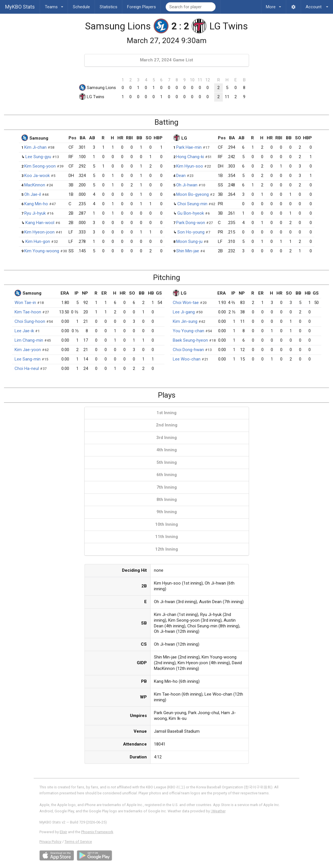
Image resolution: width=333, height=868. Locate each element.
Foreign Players (142, 7)
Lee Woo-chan (187, 359)
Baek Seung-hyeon (190, 340)
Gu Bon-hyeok (191, 213)
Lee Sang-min (28, 359)
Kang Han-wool (40, 223)
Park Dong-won (191, 223)
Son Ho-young (191, 232)
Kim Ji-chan (35, 147)
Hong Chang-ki (190, 157)
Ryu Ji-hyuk (35, 213)
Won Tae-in (25, 303)
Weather (218, 811)
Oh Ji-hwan (187, 185)
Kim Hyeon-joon (39, 232)
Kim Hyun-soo (190, 166)
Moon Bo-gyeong (192, 194)
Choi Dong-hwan (188, 350)
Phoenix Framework (97, 832)
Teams (54, 5)
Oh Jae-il (33, 194)
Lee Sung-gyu (38, 157)
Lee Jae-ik (24, 331)
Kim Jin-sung (185, 321)
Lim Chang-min (29, 340)
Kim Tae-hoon (28, 312)
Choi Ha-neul (27, 368)
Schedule (81, 7)
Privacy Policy (50, 842)
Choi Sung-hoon (30, 321)
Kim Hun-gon (38, 241)
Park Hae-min (189, 147)
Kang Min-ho (36, 204)
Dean (181, 176)
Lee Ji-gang (184, 312)
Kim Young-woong (42, 251)
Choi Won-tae (186, 303)
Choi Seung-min (192, 204)
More (274, 5)
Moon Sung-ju (189, 241)
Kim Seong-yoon (40, 166)
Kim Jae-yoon (28, 350)
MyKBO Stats (20, 7)
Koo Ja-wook (37, 176)
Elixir (63, 832)
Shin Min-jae (188, 251)
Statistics (109, 7)
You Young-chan (188, 331)
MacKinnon (35, 185)
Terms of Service (78, 842)
